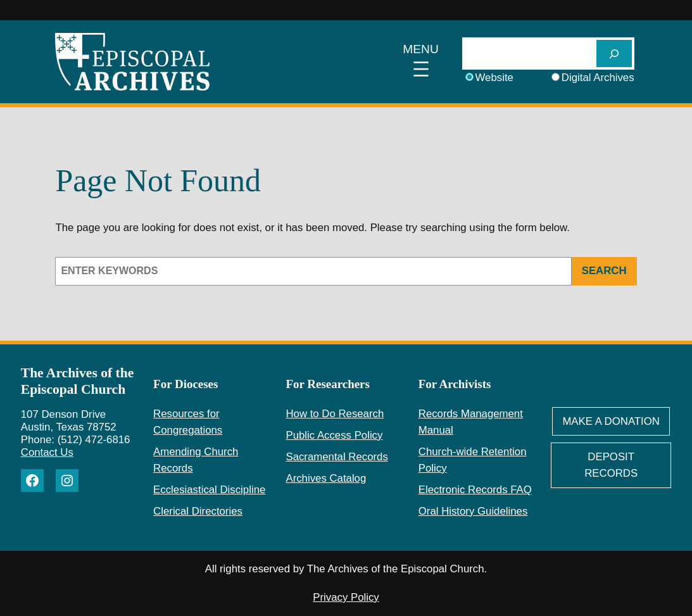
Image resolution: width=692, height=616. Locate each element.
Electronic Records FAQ (475, 490)
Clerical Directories (198, 511)
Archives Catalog (326, 478)
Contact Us (47, 452)
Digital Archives (598, 78)
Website (494, 78)
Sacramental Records (337, 457)
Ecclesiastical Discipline (209, 490)
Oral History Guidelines (473, 511)
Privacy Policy (346, 597)
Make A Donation (611, 421)
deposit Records (611, 465)
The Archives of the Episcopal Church (77, 381)
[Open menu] (421, 62)
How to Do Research (335, 414)
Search (604, 271)
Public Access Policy (334, 435)
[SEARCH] (614, 53)
